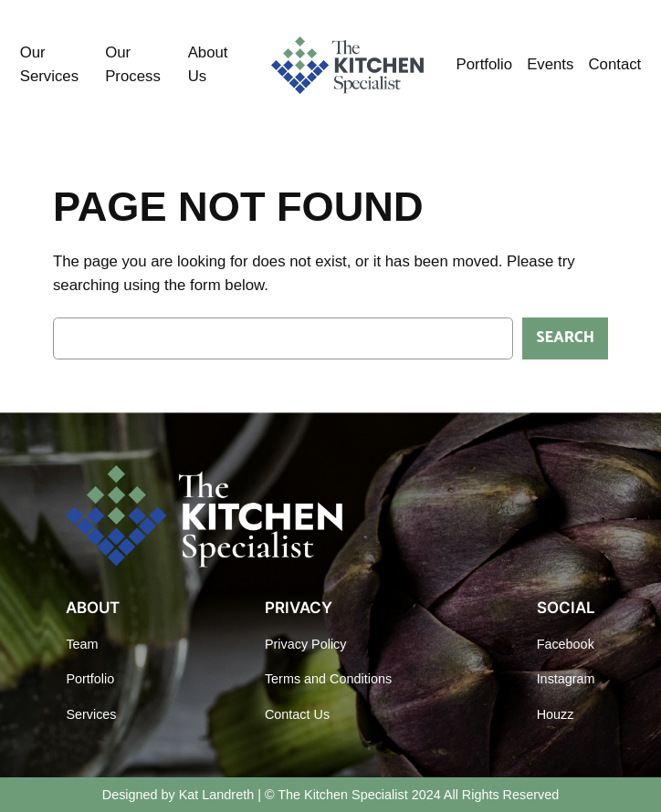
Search (565, 338)
